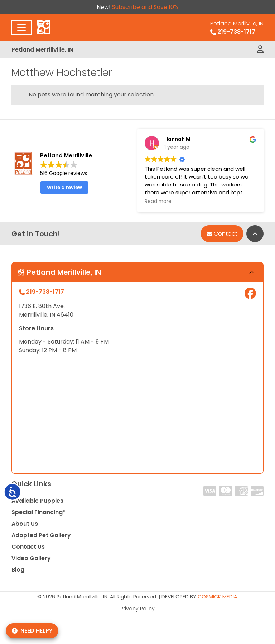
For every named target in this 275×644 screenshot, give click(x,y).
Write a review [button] (64, 187)
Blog (18, 570)
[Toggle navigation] (21, 28)
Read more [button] (158, 202)
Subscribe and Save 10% (145, 7)
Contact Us (28, 547)
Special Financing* (38, 512)
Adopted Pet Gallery (41, 535)
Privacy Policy (137, 609)
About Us (25, 524)
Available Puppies (37, 501)
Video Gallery (31, 558)
